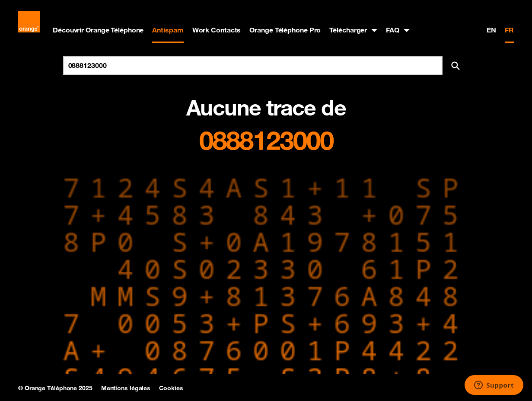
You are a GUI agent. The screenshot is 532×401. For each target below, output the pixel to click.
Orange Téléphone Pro (285, 30)
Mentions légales (126, 388)
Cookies (171, 388)
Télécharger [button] (348, 30)
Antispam (168, 30)
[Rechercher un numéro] (253, 66)
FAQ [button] (393, 30)
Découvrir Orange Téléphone (98, 30)
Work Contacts (217, 30)
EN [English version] (491, 30)
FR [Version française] (509, 30)
